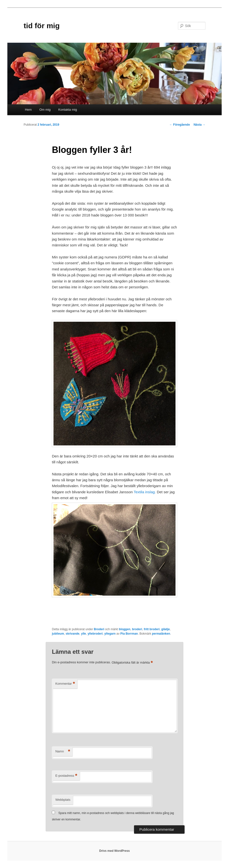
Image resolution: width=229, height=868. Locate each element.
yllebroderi (95, 634)
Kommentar (65, 684)
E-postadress (66, 776)
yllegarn (110, 634)
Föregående (180, 125)
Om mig (45, 110)
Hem (28, 110)
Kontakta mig (67, 110)
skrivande (72, 634)
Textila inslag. (145, 492)
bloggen (125, 629)
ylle (83, 634)
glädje (166, 629)
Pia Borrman (129, 634)
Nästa (200, 125)
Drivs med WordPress (114, 851)
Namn (63, 752)
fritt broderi (152, 629)
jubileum (58, 634)
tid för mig (42, 26)
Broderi (99, 629)
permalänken (161, 634)
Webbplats (63, 800)
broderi (137, 629)
